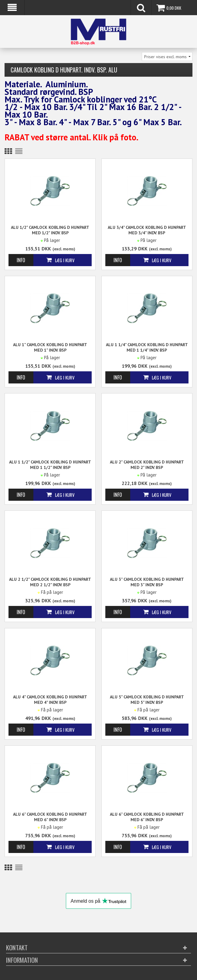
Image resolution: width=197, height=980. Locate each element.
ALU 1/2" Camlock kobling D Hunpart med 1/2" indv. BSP (50, 230)
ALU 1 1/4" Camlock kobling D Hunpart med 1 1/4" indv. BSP (147, 347)
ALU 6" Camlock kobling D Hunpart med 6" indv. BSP (50, 817)
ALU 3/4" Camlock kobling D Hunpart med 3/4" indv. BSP (147, 230)
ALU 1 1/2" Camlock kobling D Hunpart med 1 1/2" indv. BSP (50, 465)
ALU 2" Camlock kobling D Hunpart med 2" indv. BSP (147, 465)
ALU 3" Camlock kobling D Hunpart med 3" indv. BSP (147, 582)
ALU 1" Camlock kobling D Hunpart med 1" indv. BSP (50, 347)
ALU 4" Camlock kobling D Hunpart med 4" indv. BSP (50, 700)
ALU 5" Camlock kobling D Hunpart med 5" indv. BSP (147, 700)
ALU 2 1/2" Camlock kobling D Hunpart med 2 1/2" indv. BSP (50, 582)
